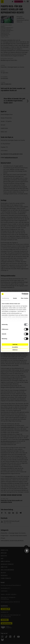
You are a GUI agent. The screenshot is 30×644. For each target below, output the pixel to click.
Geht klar (15, 344)
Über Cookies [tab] (25, 298)
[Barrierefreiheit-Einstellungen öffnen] (27, 551)
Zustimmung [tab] (5, 298)
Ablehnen (15, 350)
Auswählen (15, 347)
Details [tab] (15, 298)
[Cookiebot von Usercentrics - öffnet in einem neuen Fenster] (22, 294)
